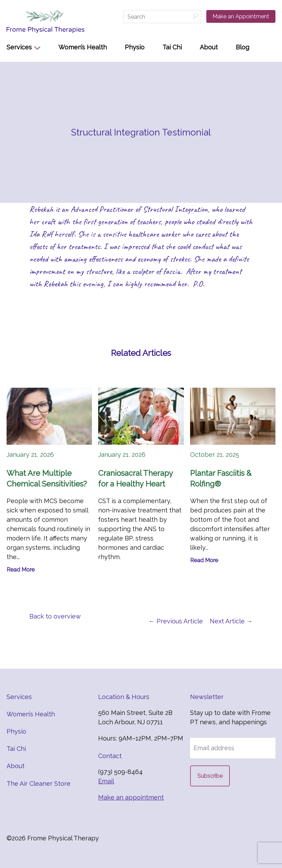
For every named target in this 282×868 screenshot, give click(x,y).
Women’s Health (83, 47)
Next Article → (231, 621)
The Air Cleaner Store (39, 784)
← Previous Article (176, 621)
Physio (135, 47)
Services (19, 47)
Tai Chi (172, 47)
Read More (21, 570)
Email (106, 781)
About (209, 47)
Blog (242, 47)
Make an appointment (131, 797)
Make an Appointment (241, 16)
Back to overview (55, 616)
